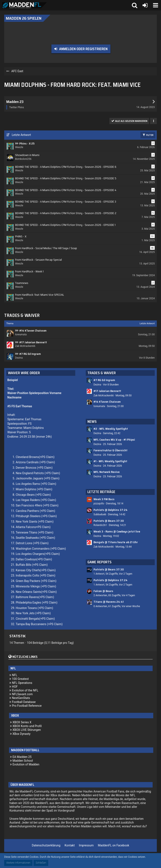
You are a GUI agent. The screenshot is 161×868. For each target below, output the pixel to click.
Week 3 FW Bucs (104, 499)
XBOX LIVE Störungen (27, 730)
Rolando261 (100, 525)
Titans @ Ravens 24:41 (109, 602)
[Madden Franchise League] (25, 5)
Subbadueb (100, 514)
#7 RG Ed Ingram (30, 354)
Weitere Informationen (18, 863)
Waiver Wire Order (24, 373)
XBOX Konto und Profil (27, 726)
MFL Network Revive (107, 472)
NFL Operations (22, 683)
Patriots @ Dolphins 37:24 (110, 510)
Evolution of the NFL (25, 690)
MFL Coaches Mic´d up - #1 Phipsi (114, 440)
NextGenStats (21, 698)
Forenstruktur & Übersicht (110, 450)
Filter (148, 135)
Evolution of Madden (26, 764)
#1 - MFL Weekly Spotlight (110, 461)
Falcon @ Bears (103, 591)
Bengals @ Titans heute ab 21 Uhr (116, 542)
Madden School (23, 761)
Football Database (24, 702)
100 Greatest (20, 679)
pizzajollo (99, 504)
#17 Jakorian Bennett (33, 342)
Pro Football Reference (27, 706)
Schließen (41, 863)
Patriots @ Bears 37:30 (109, 521)
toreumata (99, 406)
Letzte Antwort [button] (21, 135)
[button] (156, 5)
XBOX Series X (22, 722)
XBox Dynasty (21, 734)
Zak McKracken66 (104, 396)
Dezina (97, 385)
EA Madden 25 (22, 757)
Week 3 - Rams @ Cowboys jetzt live (117, 531)
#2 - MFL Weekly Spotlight (111, 429)
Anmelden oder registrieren (83, 49)
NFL (15, 675)
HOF (15, 687)
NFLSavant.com (22, 694)
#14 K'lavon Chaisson (33, 331)
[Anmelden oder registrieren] (145, 5)
